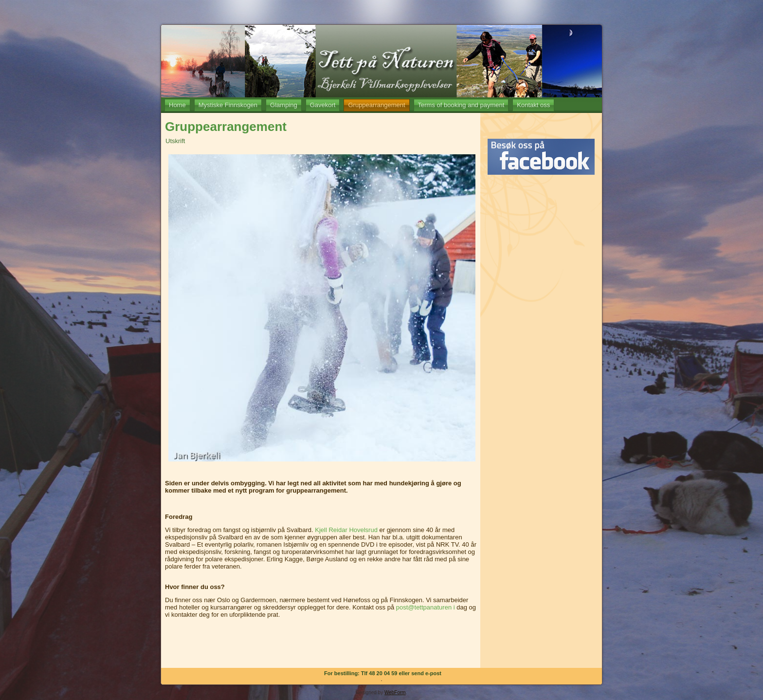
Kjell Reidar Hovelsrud (346, 530)
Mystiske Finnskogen (228, 105)
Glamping (284, 105)
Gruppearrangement (376, 105)
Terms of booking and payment (461, 105)
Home (177, 105)
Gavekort (323, 105)
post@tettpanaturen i (426, 607)
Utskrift (175, 141)
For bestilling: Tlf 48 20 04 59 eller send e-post (383, 673)
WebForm (395, 692)
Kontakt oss (533, 105)
